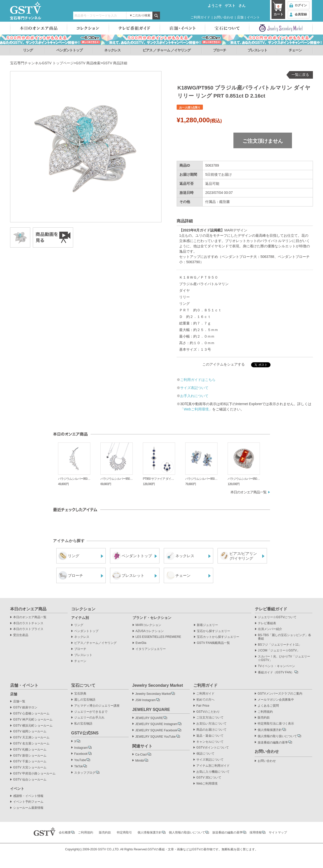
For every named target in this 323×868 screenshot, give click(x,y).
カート (278, 10)
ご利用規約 (265, 712)
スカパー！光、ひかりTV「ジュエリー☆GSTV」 (284, 658)
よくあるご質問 (268, 706)
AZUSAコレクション (150, 631)
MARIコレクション (148, 625)
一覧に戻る (300, 75)
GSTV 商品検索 (88, 63)
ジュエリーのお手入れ (89, 718)
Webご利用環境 (207, 784)
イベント (253, 17)
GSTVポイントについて (213, 748)
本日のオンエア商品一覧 (248, 492)
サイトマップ (278, 832)
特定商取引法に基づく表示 (276, 724)
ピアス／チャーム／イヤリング (95, 643)
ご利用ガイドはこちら (198, 380)
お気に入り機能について (213, 772)
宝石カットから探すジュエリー (218, 637)
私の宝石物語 (83, 724)
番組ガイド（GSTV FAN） (276, 672)
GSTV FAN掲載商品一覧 (213, 643)
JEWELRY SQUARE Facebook (156, 730)
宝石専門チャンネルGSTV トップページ (42, 63)
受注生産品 (21, 635)
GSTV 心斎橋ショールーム (31, 714)
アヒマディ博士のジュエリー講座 (97, 706)
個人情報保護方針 (270, 730)
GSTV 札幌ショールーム (30, 750)
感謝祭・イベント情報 (28, 796)
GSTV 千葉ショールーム (30, 761)
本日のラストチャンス (28, 623)
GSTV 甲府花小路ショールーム (34, 774)
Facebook (81, 754)
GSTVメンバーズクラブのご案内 (280, 694)
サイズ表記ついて (194, 388)
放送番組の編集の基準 (273, 742)
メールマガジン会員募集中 (276, 700)
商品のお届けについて (211, 730)
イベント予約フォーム (28, 802)
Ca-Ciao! (141, 755)
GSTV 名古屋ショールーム (31, 744)
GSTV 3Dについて (209, 778)
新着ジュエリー (207, 625)
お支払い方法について (211, 724)
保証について (205, 754)
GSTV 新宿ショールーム (30, 756)
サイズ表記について (210, 760)
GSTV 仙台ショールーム (30, 780)
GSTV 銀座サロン (25, 708)
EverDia (141, 643)
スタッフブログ (85, 773)
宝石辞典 (80, 694)
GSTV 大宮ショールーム (30, 768)
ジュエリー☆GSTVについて (277, 617)
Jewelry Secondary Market (153, 694)
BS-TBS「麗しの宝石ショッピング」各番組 (285, 637)
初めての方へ (205, 700)
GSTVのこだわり (208, 712)
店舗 (240, 17)
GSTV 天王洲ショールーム (31, 738)
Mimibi (140, 761)
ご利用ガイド (200, 17)
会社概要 (65, 832)
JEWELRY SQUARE (149, 718)
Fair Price (203, 706)
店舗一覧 (19, 701)
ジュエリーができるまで (91, 712)
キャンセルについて (210, 742)
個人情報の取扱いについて (187, 832)
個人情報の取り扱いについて (277, 736)
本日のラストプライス (28, 629)
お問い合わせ (224, 17)
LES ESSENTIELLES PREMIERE (158, 637)
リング (28, 50)
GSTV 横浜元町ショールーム (33, 726)
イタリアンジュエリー (151, 649)
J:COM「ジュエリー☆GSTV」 (279, 651)
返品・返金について (210, 736)
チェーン (295, 50)
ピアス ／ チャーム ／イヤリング (167, 50)
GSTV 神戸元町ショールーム (33, 720)
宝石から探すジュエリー (213, 631)
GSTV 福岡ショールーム (30, 731)
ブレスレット (257, 50)
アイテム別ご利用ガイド (213, 766)
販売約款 (264, 718)
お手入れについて (194, 396)
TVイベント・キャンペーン (276, 666)
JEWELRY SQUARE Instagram (156, 724)
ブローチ (220, 50)
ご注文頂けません (263, 141)
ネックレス (112, 50)
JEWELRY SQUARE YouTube (156, 737)
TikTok (78, 766)
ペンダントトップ (69, 50)
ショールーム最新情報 (28, 808)
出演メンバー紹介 (270, 629)
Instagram (81, 748)
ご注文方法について (210, 718)
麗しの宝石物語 (85, 700)
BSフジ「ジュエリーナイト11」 (280, 645)
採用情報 (256, 832)
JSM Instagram (145, 700)
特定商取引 (124, 832)
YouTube (80, 760)
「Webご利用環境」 (196, 409)
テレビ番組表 (267, 623)
